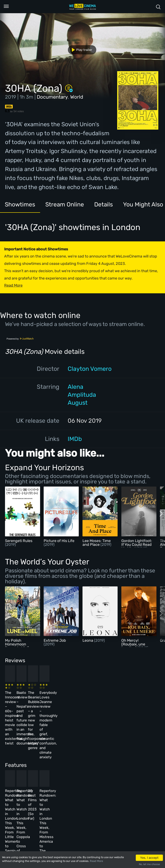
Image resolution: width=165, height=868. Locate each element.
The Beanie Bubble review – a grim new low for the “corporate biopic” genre (93, 701)
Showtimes (20, 205)
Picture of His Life (59, 541)
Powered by (20, 339)
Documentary (52, 97)
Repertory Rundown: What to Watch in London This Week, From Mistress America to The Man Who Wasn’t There (129, 771)
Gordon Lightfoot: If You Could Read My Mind (137, 545)
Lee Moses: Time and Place (97, 543)
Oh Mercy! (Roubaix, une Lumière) (133, 644)
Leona (88, 640)
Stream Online (65, 205)
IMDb (75, 439)
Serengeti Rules (19, 541)
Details (105, 205)
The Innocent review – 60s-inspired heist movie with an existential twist (18, 701)
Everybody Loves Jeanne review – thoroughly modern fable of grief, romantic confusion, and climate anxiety (130, 705)
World (77, 97)
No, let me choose (149, 864)
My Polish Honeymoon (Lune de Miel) (17, 644)
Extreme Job (55, 640)
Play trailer (80, 50)
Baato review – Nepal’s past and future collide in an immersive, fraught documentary (57, 701)
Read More (96, 861)
